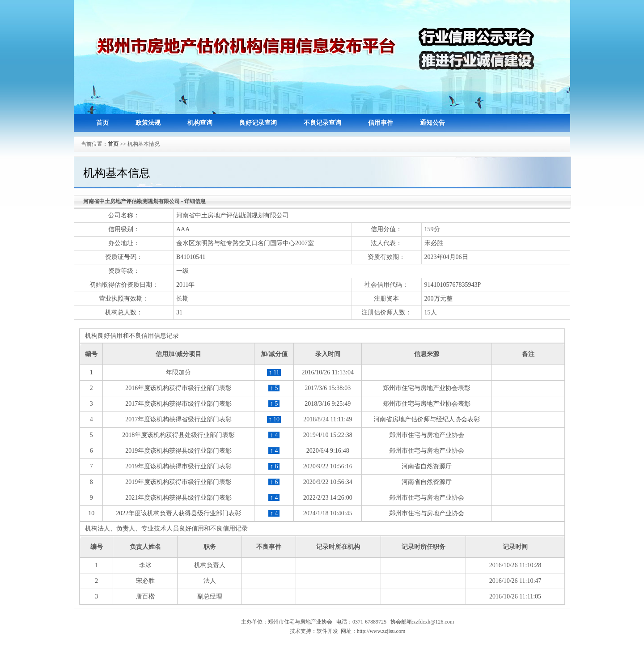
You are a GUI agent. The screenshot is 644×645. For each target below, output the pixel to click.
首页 (102, 123)
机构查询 (200, 123)
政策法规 (148, 123)
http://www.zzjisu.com (381, 631)
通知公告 (432, 123)
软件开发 (327, 631)
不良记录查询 (322, 123)
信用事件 (381, 123)
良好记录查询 (258, 123)
